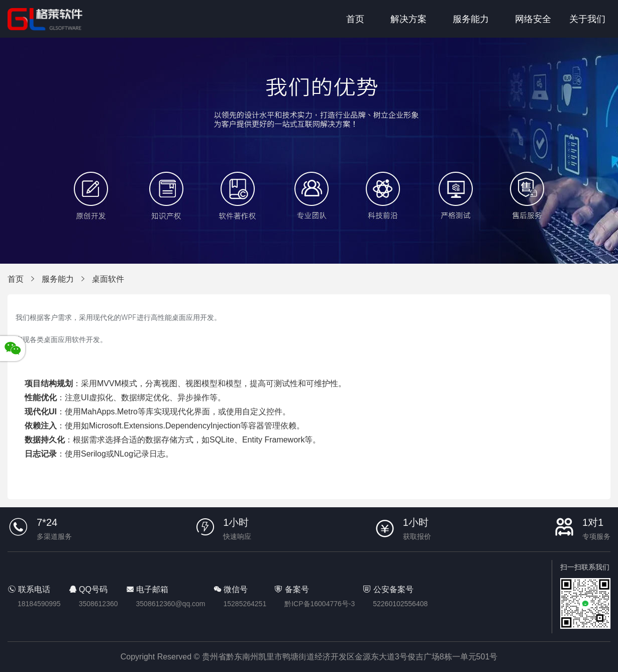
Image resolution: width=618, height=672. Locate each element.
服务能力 (471, 19)
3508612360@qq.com (171, 604)
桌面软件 (108, 279)
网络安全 (533, 19)
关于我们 (587, 19)
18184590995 (39, 604)
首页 (355, 19)
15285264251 (245, 604)
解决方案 (408, 19)
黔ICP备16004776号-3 (320, 604)
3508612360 (98, 604)
